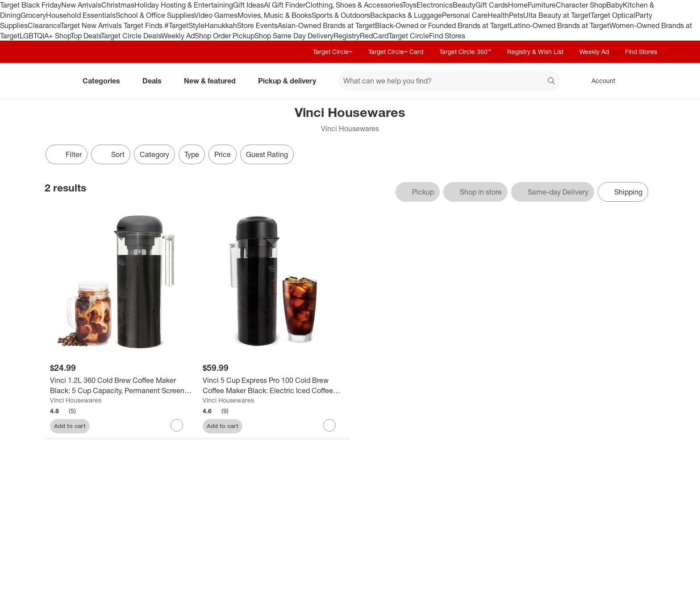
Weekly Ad (178, 36)
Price (223, 154)
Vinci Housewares (76, 400)
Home (518, 5)
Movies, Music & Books (275, 15)
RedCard (374, 36)
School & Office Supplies (155, 15)
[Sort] (111, 154)
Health (498, 15)
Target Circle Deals (131, 36)
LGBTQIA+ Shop (45, 36)
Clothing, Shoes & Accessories (354, 5)
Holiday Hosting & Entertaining (184, 5)
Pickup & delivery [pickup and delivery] (291, 81)
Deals (156, 81)
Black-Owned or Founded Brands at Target (442, 25)
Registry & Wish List (535, 52)
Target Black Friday (31, 5)
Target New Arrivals (92, 25)
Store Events (257, 25)
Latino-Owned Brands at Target (560, 25)
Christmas (118, 5)
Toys (409, 5)
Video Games (216, 15)
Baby (615, 5)
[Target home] (57, 81)
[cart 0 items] (644, 81)
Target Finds (144, 25)
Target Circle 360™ (465, 52)
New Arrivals (81, 5)
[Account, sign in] (599, 81)
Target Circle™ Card (396, 52)
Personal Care (465, 15)
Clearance (44, 25)
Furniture (542, 5)
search (552, 82)
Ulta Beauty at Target (557, 15)
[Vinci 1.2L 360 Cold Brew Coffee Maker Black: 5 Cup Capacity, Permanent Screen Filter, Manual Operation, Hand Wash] (121, 386)
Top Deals (86, 36)
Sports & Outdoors (341, 15)
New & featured (213, 81)
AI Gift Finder (285, 5)
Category (154, 154)
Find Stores (447, 36)
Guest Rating (267, 154)
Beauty (464, 5)
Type (192, 154)
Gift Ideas (248, 5)
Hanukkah (221, 25)
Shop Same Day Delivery (294, 36)
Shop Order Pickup (225, 36)
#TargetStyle (184, 25)
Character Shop (581, 5)
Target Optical (613, 15)
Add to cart (70, 426)
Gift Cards (492, 5)
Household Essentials (81, 15)
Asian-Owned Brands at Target (326, 25)
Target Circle (409, 36)
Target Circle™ (333, 52)
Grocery (33, 15)
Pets (516, 15)
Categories (105, 81)
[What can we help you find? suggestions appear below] (449, 81)
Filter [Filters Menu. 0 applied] (67, 154)
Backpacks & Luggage (406, 15)
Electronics (435, 5)
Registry (347, 36)
